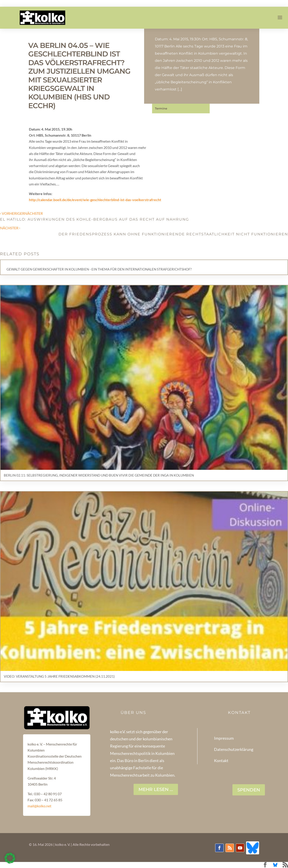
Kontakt (221, 761)
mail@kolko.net (39, 806)
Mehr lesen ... (156, 789)
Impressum (224, 738)
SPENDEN (249, 790)
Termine (161, 108)
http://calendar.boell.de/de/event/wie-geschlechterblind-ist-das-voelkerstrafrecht (95, 200)
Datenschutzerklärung (234, 749)
